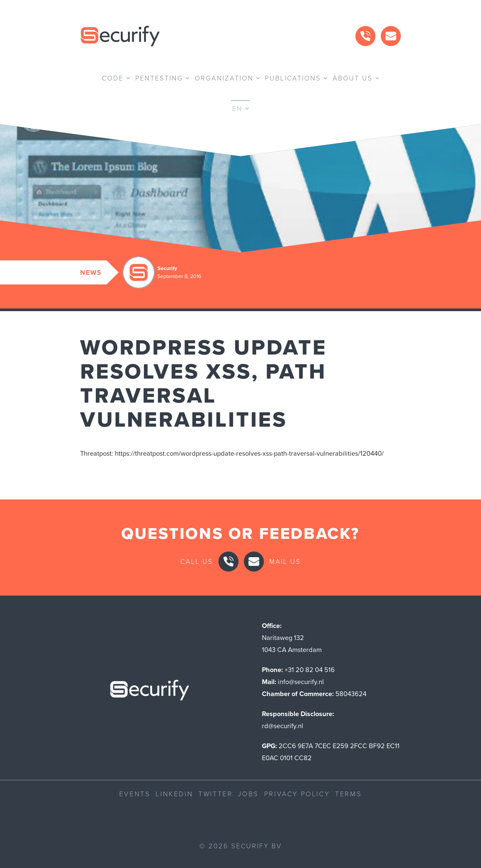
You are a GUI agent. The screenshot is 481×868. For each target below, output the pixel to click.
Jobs (248, 794)
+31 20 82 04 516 (310, 670)
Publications (293, 78)
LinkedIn (174, 794)
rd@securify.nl (283, 726)
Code (113, 78)
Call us (197, 562)
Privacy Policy (297, 794)
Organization (224, 78)
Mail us (285, 562)
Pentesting (159, 78)
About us (353, 78)
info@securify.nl (301, 682)
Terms (348, 794)
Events (135, 794)
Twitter (215, 794)
